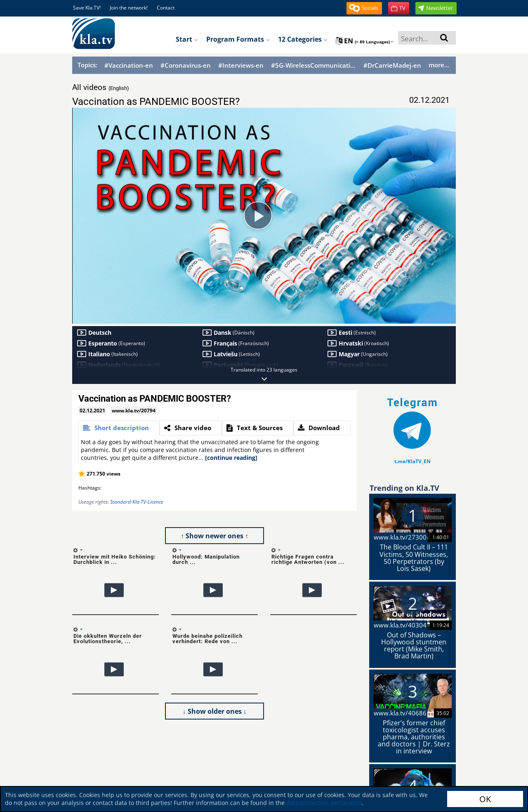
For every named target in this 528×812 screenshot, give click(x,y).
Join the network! (129, 8)
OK (485, 799)
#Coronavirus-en (186, 65)
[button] (364, 8)
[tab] (119, 428)
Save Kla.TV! (87, 8)
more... (439, 65)
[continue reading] (231, 458)
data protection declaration (324, 803)
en (365, 41)
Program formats (238, 39)
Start (187, 39)
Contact (166, 8)
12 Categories (303, 39)
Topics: (87, 65)
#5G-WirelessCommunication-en (313, 65)
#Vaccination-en (129, 65)
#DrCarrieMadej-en (392, 65)
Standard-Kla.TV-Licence (137, 502)
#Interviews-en (241, 65)
